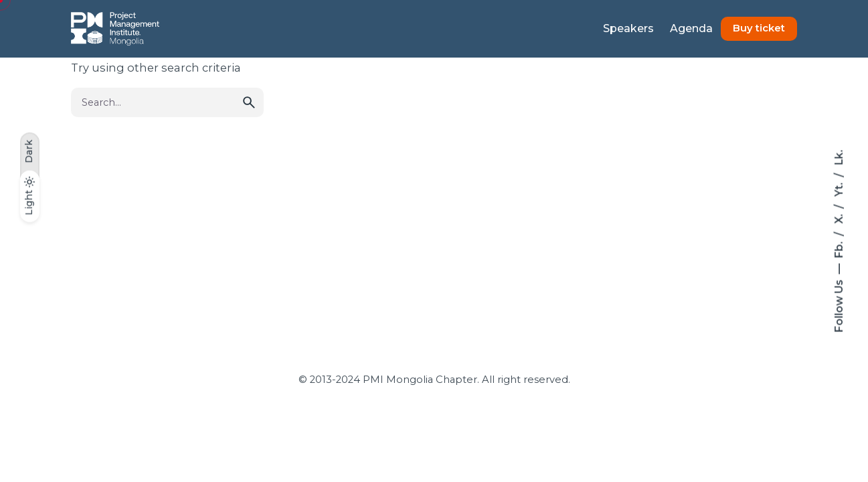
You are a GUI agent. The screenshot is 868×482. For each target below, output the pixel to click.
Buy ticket (759, 28)
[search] (249, 102)
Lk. (838, 158)
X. (838, 218)
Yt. (838, 188)
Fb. (838, 249)
